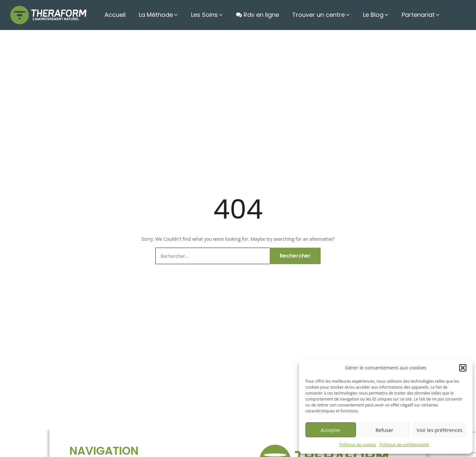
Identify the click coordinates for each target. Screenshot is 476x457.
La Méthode (156, 15)
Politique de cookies (358, 445)
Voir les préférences (439, 430)
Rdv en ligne (258, 15)
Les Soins (204, 15)
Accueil (115, 15)
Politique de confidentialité (404, 445)
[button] (463, 368)
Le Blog (373, 15)
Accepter (331, 430)
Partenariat (418, 15)
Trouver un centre (318, 15)
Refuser (384, 430)
